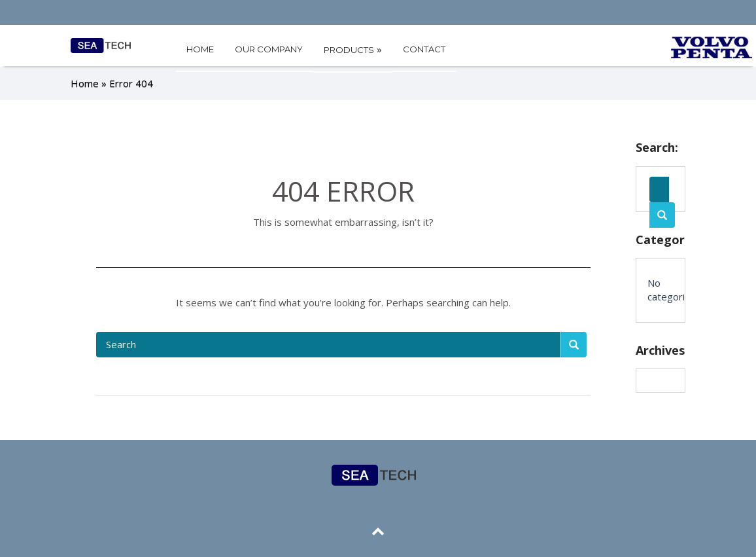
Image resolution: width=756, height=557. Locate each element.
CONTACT (424, 49)
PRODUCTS (353, 49)
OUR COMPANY (269, 49)
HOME (200, 49)
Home (85, 82)
